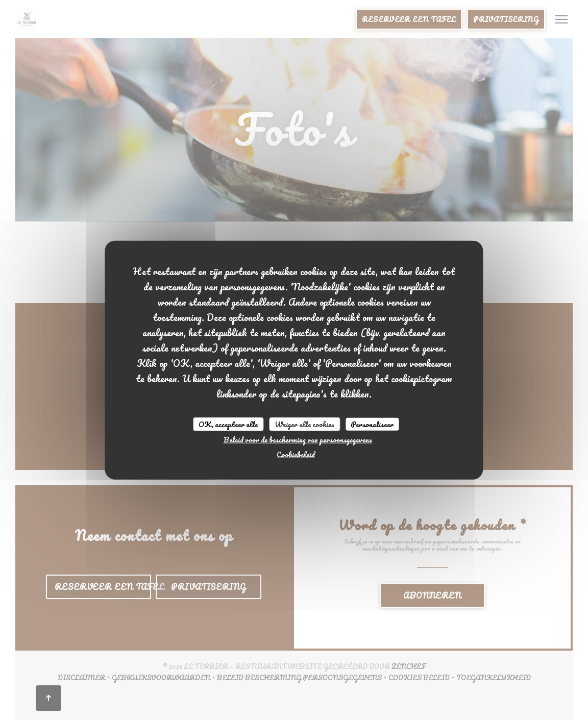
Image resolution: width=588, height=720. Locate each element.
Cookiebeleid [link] (296, 454)
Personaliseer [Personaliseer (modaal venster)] (372, 424)
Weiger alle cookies (304, 424)
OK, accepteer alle (228, 424)
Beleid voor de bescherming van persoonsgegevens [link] (298, 440)
